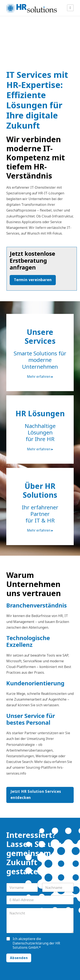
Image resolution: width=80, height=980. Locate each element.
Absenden (19, 958)
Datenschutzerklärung (31, 943)
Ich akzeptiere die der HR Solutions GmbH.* (36, 943)
